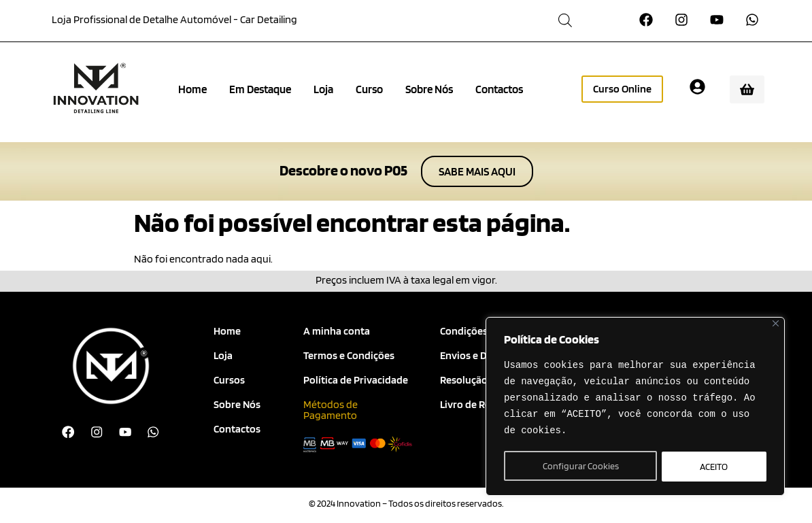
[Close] (776, 325)
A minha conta (337, 331)
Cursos (229, 380)
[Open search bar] (565, 20)
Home (192, 89)
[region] (635, 407)
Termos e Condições (349, 355)
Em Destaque (260, 89)
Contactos (499, 89)
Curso (369, 89)
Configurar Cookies (580, 467)
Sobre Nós (429, 89)
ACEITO (714, 467)
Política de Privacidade (356, 380)
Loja (323, 89)
